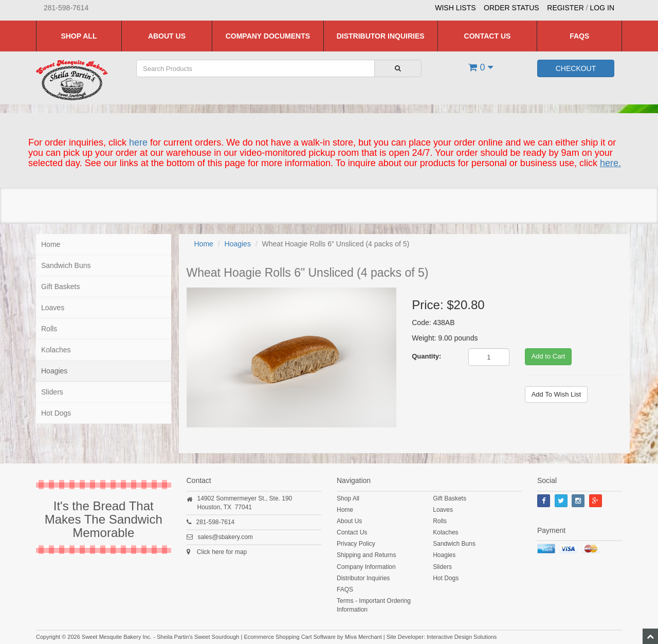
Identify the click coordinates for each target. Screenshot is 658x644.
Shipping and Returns (366, 555)
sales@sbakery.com (225, 537)
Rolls (49, 329)
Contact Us (488, 36)
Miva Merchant (363, 637)
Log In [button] (602, 8)
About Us (167, 36)
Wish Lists (455, 8)
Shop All (79, 36)
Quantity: (426, 356)
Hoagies (54, 371)
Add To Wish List (556, 394)
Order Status (511, 8)
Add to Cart (549, 356)
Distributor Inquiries (381, 36)
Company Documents (268, 36)
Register (565, 8)
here (138, 142)
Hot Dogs (56, 413)
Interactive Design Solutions (462, 637)
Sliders (52, 392)
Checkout (576, 68)
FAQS (579, 36)
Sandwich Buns (66, 265)
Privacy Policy (356, 544)
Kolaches (56, 350)
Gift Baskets (60, 287)
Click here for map (222, 552)
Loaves (53, 308)
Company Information (366, 567)
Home (51, 244)
